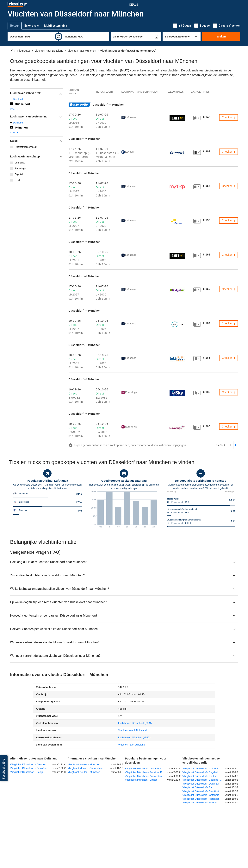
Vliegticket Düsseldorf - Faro (198, 787)
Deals (134, 5)
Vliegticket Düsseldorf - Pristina (200, 776)
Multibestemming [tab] (56, 26)
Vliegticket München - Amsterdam (144, 776)
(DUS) (135, 723)
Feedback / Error (4, 768)
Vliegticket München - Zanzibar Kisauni (146, 772)
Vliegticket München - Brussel (142, 780)
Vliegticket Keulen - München (84, 772)
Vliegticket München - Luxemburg (144, 769)
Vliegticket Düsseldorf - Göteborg (201, 795)
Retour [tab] (15, 26)
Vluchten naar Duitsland (132, 745)
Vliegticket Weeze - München (84, 764)
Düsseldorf (22, 104)
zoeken (221, 36)
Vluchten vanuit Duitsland (132, 730)
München (21, 127)
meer (14, 109)
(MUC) (134, 737)
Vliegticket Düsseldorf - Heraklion (201, 799)
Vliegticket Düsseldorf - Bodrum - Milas (204, 780)
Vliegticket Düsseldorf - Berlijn (27, 772)
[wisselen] (59, 36)
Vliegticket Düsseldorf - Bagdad (200, 772)
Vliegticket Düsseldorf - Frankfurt (28, 768)
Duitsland (18, 99)
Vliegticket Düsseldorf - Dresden (28, 764)
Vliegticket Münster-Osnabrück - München (89, 768)
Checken (229, 117)
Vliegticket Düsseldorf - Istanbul (200, 769)
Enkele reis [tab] (32, 26)
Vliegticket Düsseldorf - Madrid (200, 802)
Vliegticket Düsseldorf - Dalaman (201, 784)
